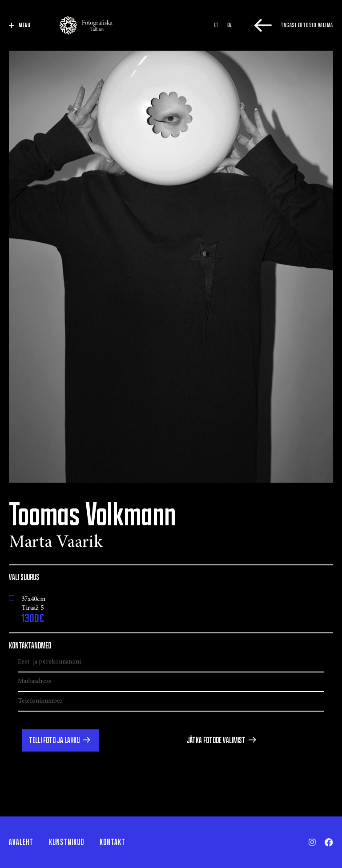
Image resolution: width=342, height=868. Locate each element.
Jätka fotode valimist (216, 740)
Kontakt (113, 842)
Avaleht (21, 842)
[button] (61, 740)
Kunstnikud (66, 842)
